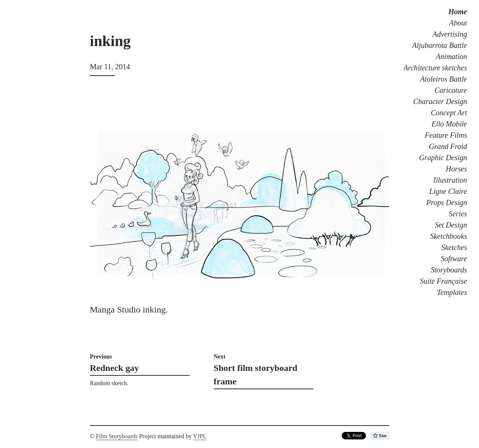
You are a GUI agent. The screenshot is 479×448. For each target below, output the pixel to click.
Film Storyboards (117, 436)
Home (458, 12)
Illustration (450, 180)
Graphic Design (443, 158)
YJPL (200, 436)
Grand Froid (448, 146)
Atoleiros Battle (444, 79)
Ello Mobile (449, 124)
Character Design (440, 101)
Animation (451, 57)
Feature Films (446, 135)
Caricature (451, 90)
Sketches (454, 247)
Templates (452, 292)
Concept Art (449, 113)
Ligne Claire (448, 191)
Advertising (450, 34)
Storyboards (449, 270)
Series (458, 214)
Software (454, 259)
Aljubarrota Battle (440, 45)
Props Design (447, 202)
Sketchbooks (449, 236)
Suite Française (443, 281)
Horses (456, 169)
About (458, 23)
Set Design (451, 225)
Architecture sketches (435, 68)
